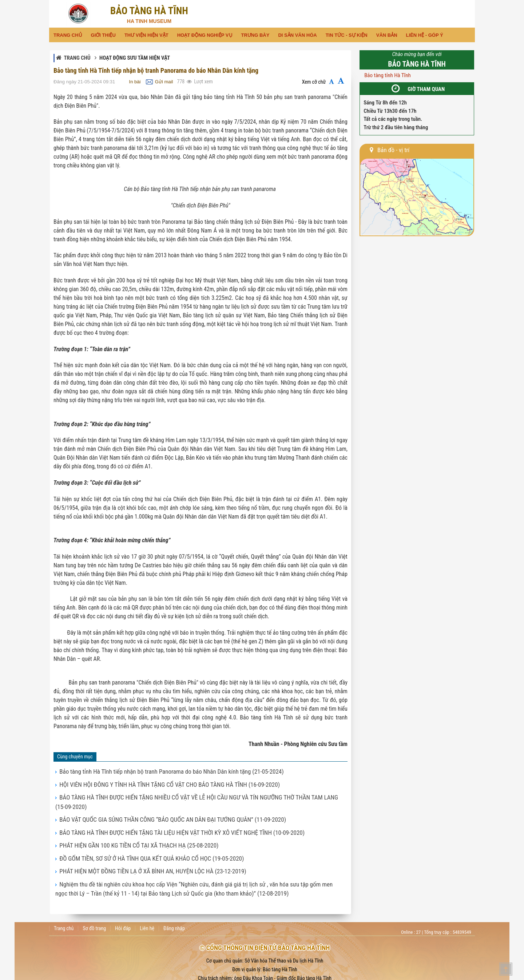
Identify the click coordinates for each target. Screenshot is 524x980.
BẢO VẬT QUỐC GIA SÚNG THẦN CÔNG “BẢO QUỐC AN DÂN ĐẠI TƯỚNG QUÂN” (153, 805)
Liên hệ (147, 903)
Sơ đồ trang (94, 903)
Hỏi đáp (123, 903)
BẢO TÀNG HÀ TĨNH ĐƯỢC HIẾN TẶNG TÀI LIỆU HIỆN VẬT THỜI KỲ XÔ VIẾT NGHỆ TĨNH (160, 816)
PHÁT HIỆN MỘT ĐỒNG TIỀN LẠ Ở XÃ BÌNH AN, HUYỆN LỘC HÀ (136, 850)
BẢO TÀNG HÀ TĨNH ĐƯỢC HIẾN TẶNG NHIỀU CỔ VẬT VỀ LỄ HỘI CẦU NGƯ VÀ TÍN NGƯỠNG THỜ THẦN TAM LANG (188, 793)
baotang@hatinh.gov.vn (299, 970)
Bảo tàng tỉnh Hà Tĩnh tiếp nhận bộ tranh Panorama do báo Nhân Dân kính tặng (152, 771)
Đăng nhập (174, 903)
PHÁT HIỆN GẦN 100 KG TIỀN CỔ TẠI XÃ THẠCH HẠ (125, 827)
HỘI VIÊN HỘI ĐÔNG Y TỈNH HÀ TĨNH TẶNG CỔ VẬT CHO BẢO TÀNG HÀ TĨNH (150, 782)
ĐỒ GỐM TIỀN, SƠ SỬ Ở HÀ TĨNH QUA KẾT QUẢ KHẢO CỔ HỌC (135, 838)
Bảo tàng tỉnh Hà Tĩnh (387, 75)
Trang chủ (77, 58)
